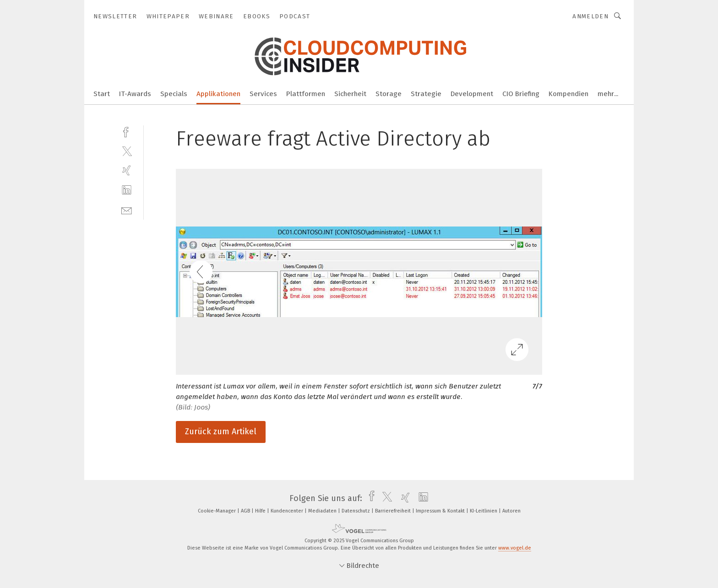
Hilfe (261, 511)
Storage (389, 94)
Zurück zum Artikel (221, 432)
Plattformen (306, 94)
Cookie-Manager (218, 511)
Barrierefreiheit (394, 511)
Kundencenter (288, 511)
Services (263, 94)
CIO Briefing (521, 94)
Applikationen (218, 94)
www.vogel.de (515, 548)
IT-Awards (135, 94)
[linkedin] (127, 190)
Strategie (426, 94)
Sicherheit (350, 94)
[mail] (127, 210)
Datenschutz (356, 511)
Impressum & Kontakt (441, 511)
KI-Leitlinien (484, 511)
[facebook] (127, 131)
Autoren (511, 511)
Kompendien (568, 94)
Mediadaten (323, 511)
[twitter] (127, 151)
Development (472, 94)
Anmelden (590, 16)
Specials (174, 94)
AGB (246, 511)
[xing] (127, 170)
